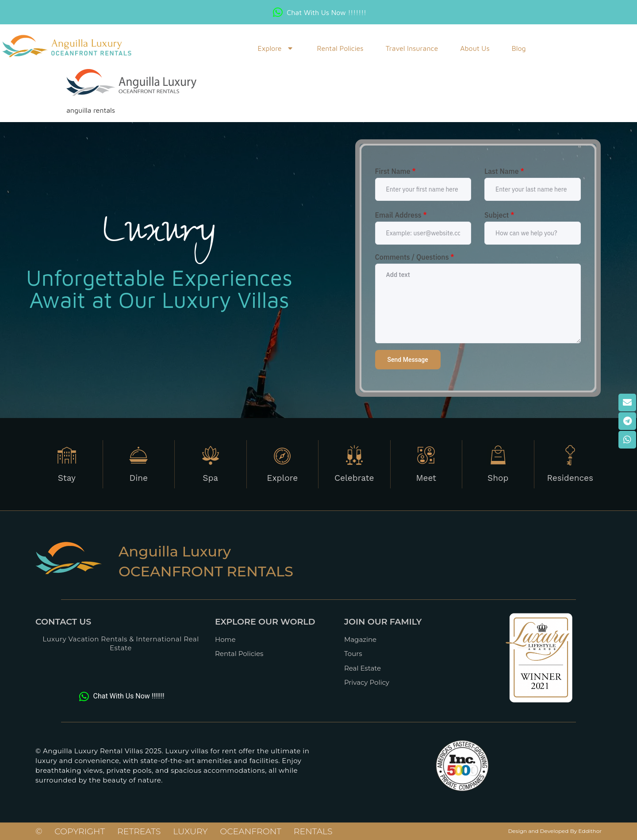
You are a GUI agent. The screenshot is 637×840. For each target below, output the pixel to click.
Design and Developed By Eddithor (555, 831)
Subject (499, 215)
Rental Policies (340, 48)
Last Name (504, 171)
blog (519, 48)
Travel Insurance (412, 48)
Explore (276, 48)
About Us (475, 48)
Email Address (401, 215)
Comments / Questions (415, 257)
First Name (395, 171)
